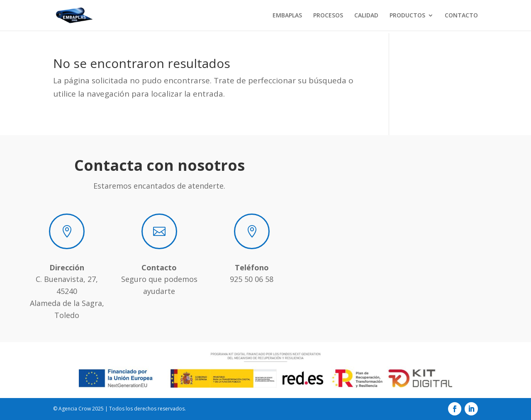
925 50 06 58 (252, 279)
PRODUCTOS (407, 16)
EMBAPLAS (287, 16)
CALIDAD (366, 16)
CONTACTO (461, 16)
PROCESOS (328, 16)
